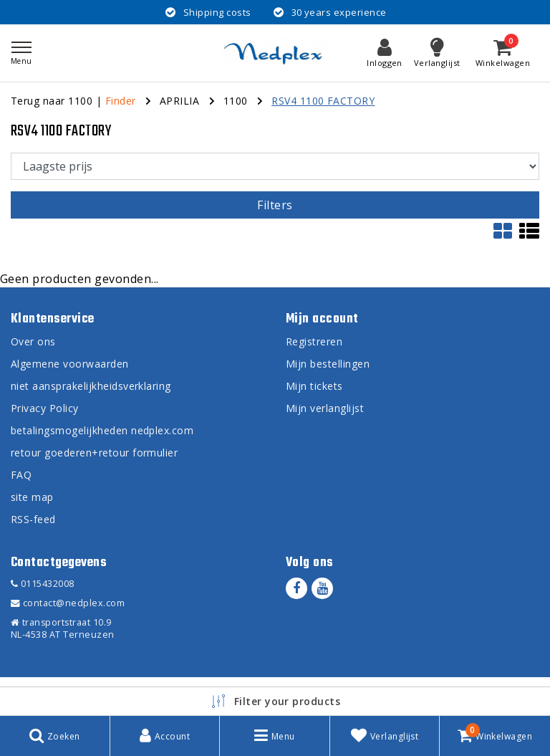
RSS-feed (33, 519)
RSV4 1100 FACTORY (323, 101)
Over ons (33, 341)
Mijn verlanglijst (325, 408)
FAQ (21, 475)
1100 (236, 101)
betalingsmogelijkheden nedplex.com (102, 430)
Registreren (314, 341)
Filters (275, 205)
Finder (121, 101)
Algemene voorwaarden (70, 364)
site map (32, 497)
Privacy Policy (45, 408)
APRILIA (179, 101)
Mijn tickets (314, 386)
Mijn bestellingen (328, 364)
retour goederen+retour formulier (94, 453)
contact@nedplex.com (68, 603)
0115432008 (43, 584)
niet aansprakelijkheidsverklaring (91, 386)
